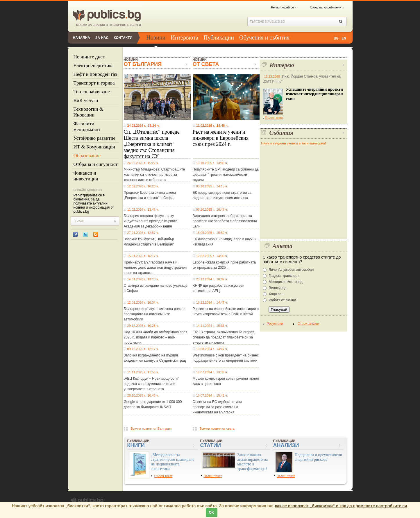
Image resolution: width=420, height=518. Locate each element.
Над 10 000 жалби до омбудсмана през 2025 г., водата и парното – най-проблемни (156, 337)
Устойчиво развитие (95, 138)
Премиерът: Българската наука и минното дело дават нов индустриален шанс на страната (155, 268)
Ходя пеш (277, 294)
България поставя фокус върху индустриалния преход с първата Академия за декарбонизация (151, 221)
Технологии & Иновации (89, 112)
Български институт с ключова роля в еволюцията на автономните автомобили (154, 314)
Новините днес (89, 57)
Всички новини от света (217, 429)
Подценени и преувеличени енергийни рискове (319, 457)
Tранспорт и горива (94, 83)
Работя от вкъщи (283, 300)
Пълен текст (273, 118)
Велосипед (278, 288)
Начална (82, 38)
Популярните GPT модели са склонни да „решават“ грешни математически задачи (226, 175)
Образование (87, 156)
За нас (102, 38)
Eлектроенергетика (94, 66)
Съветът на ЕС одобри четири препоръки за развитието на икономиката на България (217, 407)
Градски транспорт (284, 276)
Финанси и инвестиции (86, 176)
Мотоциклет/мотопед (286, 282)
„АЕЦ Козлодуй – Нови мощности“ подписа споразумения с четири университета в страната (151, 384)
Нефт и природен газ (95, 74)
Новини (156, 37)
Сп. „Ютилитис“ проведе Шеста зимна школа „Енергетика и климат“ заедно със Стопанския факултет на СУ (152, 144)
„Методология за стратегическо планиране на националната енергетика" (173, 462)
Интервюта (184, 37)
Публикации (219, 37)
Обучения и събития (264, 37)
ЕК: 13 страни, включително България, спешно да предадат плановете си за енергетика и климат (224, 337)
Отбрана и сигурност (96, 164)
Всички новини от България (151, 429)
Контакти (123, 38)
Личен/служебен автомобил (291, 270)
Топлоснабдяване (92, 92)
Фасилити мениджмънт (87, 127)
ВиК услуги (86, 100)
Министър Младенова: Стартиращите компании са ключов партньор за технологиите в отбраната (154, 175)
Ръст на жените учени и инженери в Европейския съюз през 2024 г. (221, 138)
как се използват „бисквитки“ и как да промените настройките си (341, 506)
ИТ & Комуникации (94, 147)
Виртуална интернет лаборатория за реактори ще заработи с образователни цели (225, 221)
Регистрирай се (283, 7)
